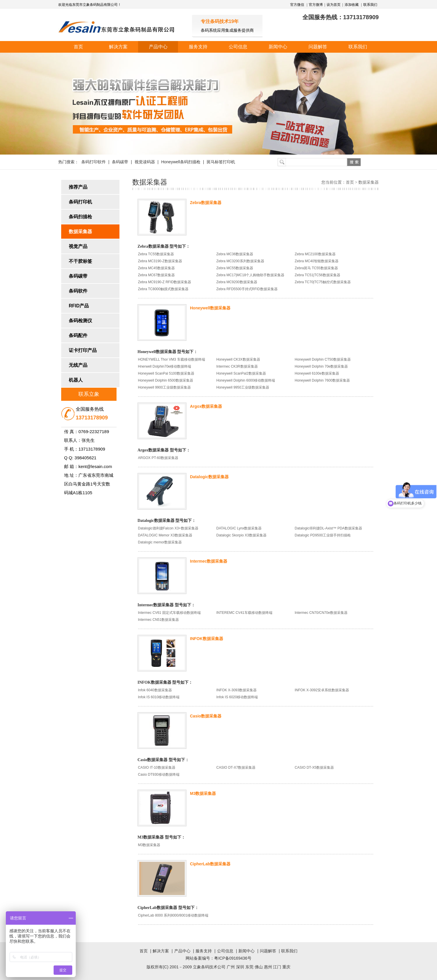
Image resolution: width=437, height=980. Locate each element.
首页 (78, 47)
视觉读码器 (145, 162)
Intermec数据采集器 (209, 561)
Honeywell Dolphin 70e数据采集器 (321, 366)
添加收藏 (352, 5)
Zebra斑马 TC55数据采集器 (316, 268)
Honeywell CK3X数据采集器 (238, 359)
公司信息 (238, 47)
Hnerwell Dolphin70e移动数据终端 (165, 366)
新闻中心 (278, 47)
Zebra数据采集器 (206, 203)
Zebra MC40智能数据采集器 (317, 261)
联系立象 (89, 394)
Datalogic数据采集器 (209, 477)
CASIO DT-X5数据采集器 (314, 768)
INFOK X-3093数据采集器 (237, 690)
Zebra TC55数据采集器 (156, 254)
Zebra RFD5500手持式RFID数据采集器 (247, 289)
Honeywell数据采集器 (210, 308)
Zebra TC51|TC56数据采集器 (318, 275)
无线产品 (78, 365)
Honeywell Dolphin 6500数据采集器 (166, 380)
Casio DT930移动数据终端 (159, 775)
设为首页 (334, 5)
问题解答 (318, 47)
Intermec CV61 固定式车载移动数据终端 (169, 613)
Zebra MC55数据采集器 (235, 268)
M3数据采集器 (203, 793)
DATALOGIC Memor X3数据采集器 (165, 535)
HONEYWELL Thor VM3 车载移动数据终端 (172, 359)
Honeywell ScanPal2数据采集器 (241, 373)
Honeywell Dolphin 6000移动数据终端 (246, 380)
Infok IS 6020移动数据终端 (237, 697)
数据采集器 (80, 232)
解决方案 (118, 47)
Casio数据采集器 (206, 716)
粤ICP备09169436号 (233, 958)
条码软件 (78, 291)
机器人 (76, 380)
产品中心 (158, 47)
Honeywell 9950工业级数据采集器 (243, 387)
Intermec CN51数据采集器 (159, 620)
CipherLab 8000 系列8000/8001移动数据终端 (173, 915)
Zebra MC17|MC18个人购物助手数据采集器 (251, 275)
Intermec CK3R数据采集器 (237, 366)
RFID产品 (79, 306)
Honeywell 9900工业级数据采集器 (164, 387)
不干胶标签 (80, 261)
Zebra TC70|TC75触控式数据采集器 (323, 282)
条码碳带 (120, 162)
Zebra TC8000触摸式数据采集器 (163, 289)
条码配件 (78, 335)
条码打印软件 (94, 162)
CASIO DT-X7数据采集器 (236, 768)
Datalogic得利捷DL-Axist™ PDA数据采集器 (328, 528)
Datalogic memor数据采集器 (160, 542)
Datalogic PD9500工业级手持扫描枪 (323, 535)
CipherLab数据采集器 (210, 864)
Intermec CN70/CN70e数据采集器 (321, 613)
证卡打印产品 (83, 350)
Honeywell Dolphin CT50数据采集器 (323, 359)
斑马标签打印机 (221, 162)
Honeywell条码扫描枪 (181, 162)
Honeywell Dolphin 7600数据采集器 (322, 380)
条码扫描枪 (80, 217)
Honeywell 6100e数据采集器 (317, 373)
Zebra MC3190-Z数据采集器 (160, 261)
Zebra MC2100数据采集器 (315, 254)
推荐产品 (78, 187)
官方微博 (316, 5)
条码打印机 (80, 202)
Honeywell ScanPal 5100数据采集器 (166, 373)
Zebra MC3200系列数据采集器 (240, 261)
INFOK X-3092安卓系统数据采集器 (322, 690)
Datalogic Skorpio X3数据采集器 (242, 535)
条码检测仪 (80, 321)
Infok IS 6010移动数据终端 (159, 697)
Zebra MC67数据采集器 (157, 275)
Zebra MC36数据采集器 (235, 254)
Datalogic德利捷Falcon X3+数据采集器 (168, 528)
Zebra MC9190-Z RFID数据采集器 (165, 282)
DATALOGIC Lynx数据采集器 (239, 528)
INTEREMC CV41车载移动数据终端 (244, 613)
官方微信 (298, 5)
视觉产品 (78, 246)
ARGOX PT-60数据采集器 (158, 458)
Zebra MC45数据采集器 (157, 268)
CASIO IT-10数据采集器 (157, 768)
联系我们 (370, 5)
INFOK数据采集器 (207, 639)
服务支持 (198, 47)
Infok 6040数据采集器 (155, 690)
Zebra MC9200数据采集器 (237, 282)
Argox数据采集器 (206, 406)
